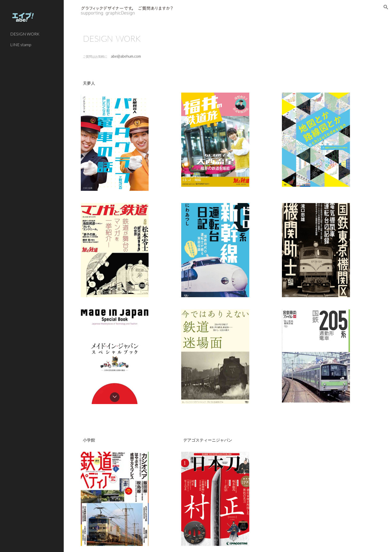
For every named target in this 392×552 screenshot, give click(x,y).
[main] (228, 38)
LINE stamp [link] (21, 45)
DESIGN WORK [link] (25, 34)
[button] (386, 7)
